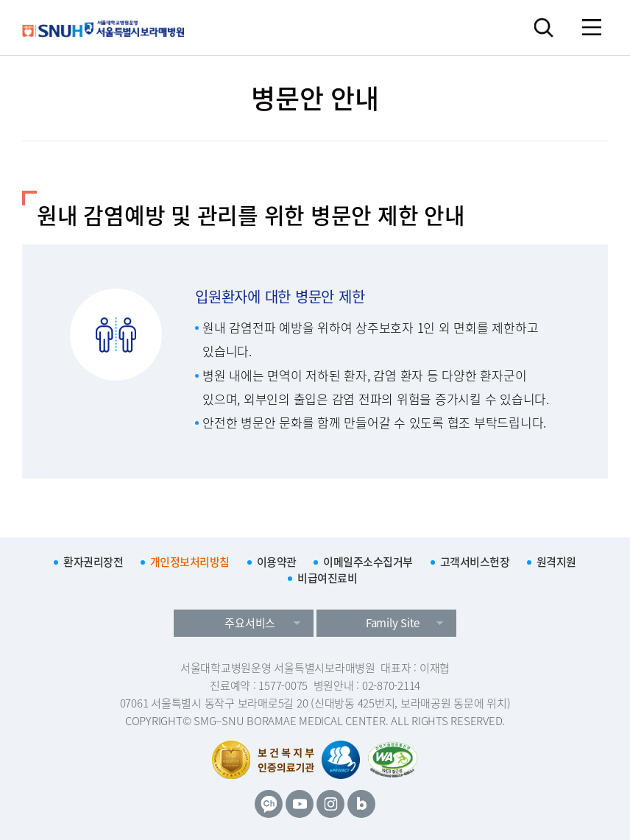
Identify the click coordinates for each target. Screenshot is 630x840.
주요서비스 (250, 623)
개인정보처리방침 (190, 562)
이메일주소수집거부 (368, 562)
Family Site (393, 623)
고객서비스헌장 (475, 562)
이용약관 (277, 562)
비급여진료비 (327, 578)
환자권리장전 (93, 562)
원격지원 (556, 562)
